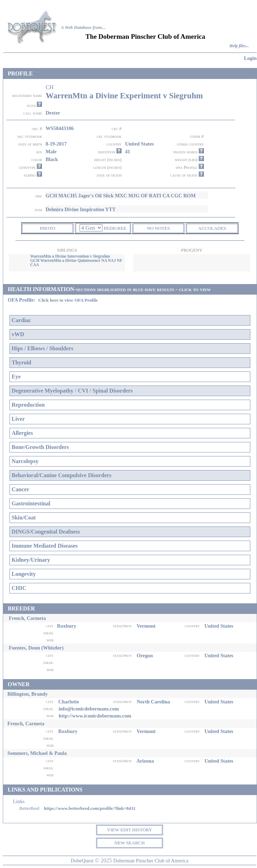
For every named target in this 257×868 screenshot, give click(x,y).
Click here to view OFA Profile (68, 300)
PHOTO (48, 228)
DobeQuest (82, 861)
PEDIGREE (115, 228)
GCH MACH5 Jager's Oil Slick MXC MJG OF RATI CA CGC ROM (121, 196)
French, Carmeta (27, 618)
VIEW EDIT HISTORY (130, 830)
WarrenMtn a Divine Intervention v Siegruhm (70, 256)
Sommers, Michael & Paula (37, 753)
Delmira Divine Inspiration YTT (80, 209)
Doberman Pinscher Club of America (151, 861)
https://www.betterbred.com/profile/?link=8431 (90, 808)
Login (250, 58)
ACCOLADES (212, 228)
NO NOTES (158, 228)
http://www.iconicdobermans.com (95, 716)
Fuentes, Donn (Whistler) (36, 648)
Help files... (239, 46)
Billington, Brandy (27, 694)
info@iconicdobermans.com (89, 709)
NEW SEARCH (130, 843)
